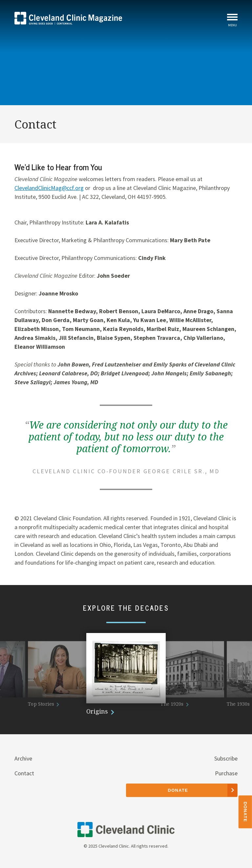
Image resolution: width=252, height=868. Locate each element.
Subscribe (226, 758)
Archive (23, 758)
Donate (246, 812)
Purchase (226, 773)
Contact (24, 773)
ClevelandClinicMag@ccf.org (49, 188)
